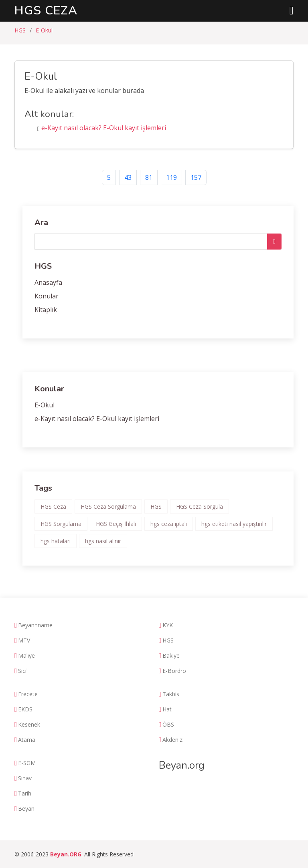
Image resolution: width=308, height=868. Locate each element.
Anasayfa (48, 282)
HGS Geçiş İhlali (116, 524)
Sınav (25, 778)
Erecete (28, 694)
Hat (167, 709)
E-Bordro (174, 671)
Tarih (25, 793)
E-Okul (44, 30)
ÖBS (168, 725)
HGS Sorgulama (61, 524)
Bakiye (171, 656)
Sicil (23, 671)
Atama (27, 740)
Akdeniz (172, 740)
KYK (168, 625)
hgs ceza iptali (169, 524)
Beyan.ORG (66, 854)
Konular (47, 296)
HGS (20, 30)
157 (196, 177)
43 (128, 177)
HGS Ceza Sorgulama (108, 507)
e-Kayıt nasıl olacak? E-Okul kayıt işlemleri (104, 128)
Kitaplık (46, 310)
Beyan (26, 809)
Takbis (171, 694)
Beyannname (35, 625)
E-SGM (27, 763)
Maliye (26, 656)
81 (149, 177)
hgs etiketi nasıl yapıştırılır (234, 524)
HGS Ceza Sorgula (200, 507)
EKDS (25, 709)
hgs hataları (56, 541)
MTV (24, 640)
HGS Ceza (46, 11)
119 (171, 177)
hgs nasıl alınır (103, 541)
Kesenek (29, 725)
